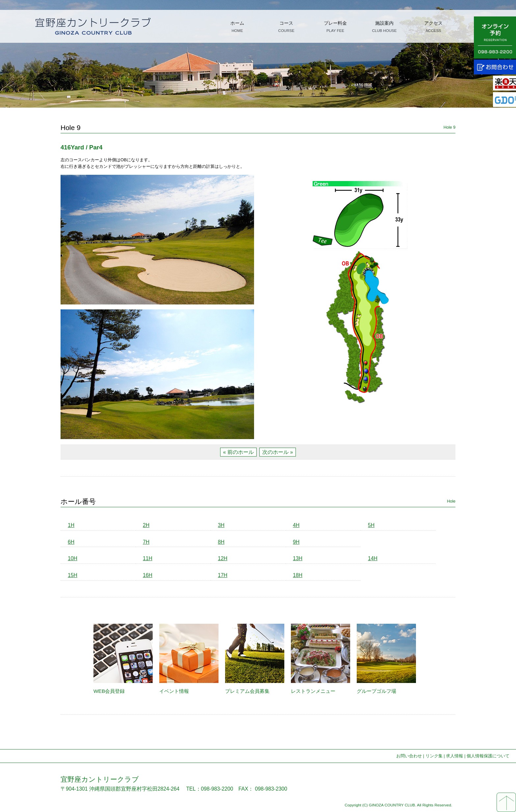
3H (221, 525)
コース (286, 26)
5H (371, 525)
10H (73, 558)
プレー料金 (335, 26)
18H (298, 575)
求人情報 (454, 756)
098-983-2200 (217, 789)
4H (296, 525)
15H (73, 575)
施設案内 (384, 26)
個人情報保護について (488, 756)
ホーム (237, 26)
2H (146, 525)
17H (223, 575)
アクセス (433, 26)
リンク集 (434, 756)
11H (148, 558)
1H (71, 525)
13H (298, 558)
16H (148, 575)
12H (223, 558)
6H (71, 542)
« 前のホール (238, 452)
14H (373, 558)
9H (296, 542)
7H (146, 542)
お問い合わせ (409, 756)
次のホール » (278, 452)
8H (221, 542)
